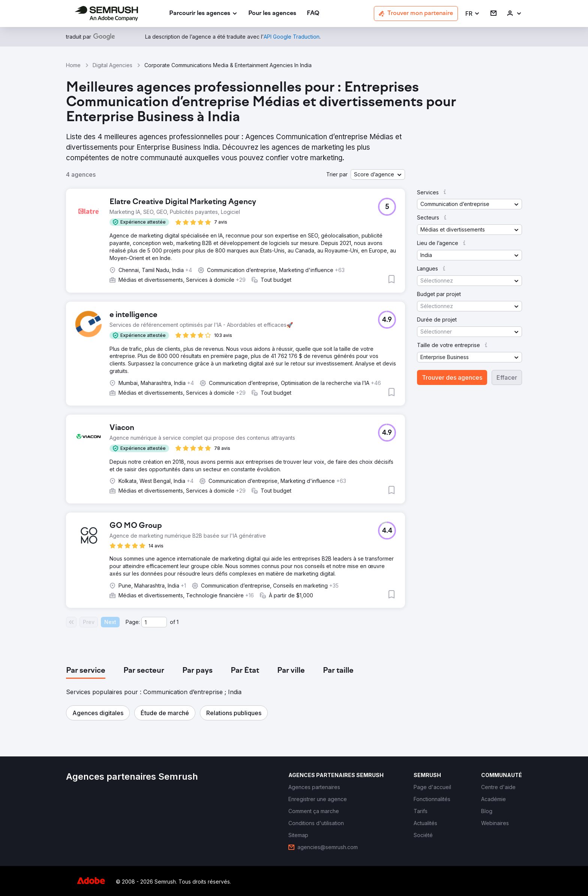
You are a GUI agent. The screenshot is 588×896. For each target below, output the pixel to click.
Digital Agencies (112, 65)
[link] (272, 14)
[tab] (86, 671)
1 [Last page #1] (178, 622)
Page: (133, 622)
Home (73, 65)
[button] (473, 14)
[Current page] (154, 622)
